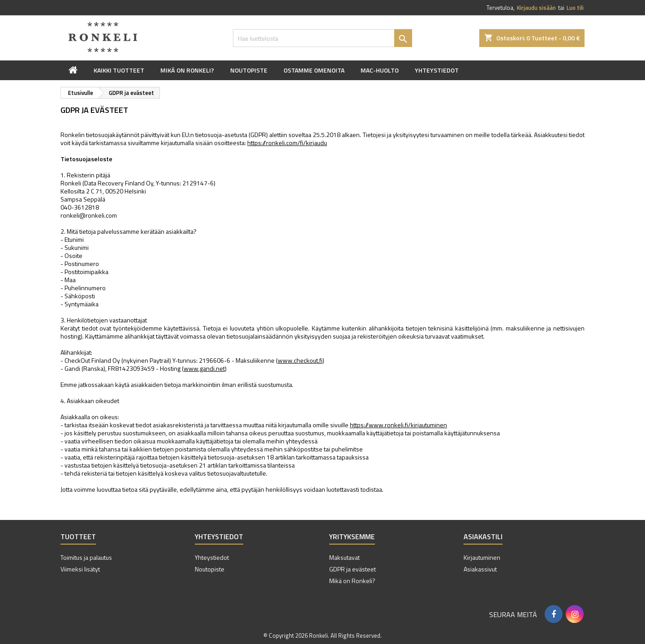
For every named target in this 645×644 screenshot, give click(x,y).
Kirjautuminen (482, 557)
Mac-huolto (380, 70)
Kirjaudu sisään (536, 8)
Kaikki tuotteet (119, 70)
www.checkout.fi (300, 360)
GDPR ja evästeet (353, 569)
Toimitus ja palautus (86, 557)
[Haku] (322, 38)
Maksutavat (344, 557)
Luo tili (575, 8)
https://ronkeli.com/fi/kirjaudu (287, 143)
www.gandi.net (204, 368)
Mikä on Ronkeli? (187, 70)
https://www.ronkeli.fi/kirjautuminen (398, 425)
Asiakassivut (480, 569)
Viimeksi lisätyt (80, 569)
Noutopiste (249, 70)
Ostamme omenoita (314, 70)
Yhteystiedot (437, 70)
